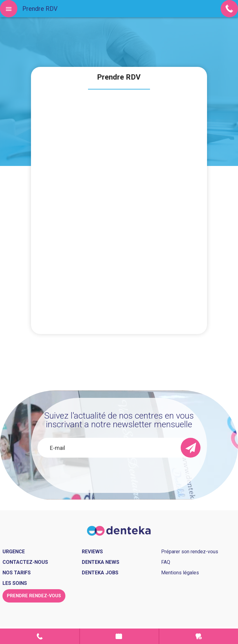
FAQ (166, 562)
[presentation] (119, 474)
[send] (191, 448)
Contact (40, 636)
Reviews (92, 552)
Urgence (199, 636)
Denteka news (101, 562)
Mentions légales (180, 573)
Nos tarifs (17, 573)
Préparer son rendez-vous (190, 552)
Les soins (15, 583)
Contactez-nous (25, 562)
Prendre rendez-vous (119, 636)
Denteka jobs (100, 573)
